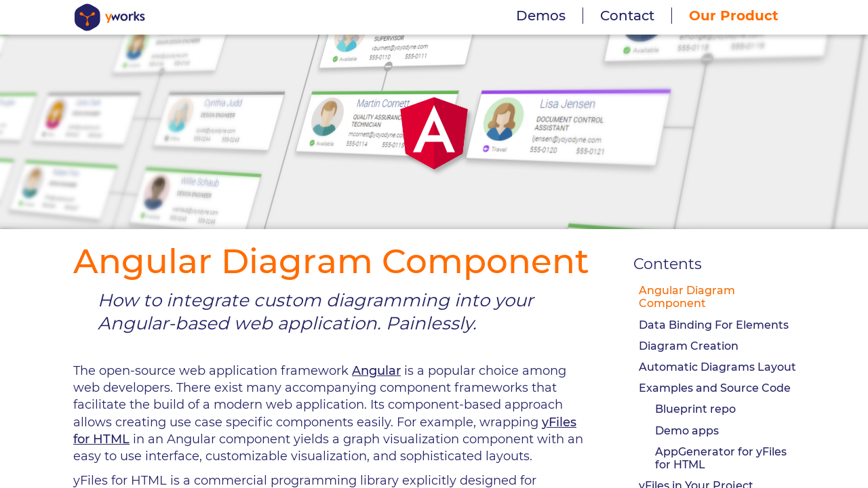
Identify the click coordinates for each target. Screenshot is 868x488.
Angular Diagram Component (687, 297)
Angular (376, 371)
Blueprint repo (695, 409)
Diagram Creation (689, 346)
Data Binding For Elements (714, 325)
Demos (541, 16)
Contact (627, 16)
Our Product (734, 16)
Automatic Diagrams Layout (717, 367)
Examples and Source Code (715, 388)
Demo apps (687, 431)
